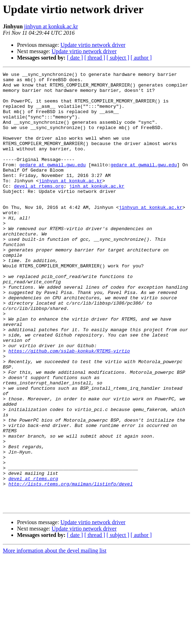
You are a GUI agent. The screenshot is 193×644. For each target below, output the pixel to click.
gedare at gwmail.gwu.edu (53, 184)
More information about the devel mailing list (55, 638)
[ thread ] (95, 58)
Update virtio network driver (93, 45)
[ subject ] (118, 58)
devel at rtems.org (39, 209)
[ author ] (141, 58)
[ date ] (75, 58)
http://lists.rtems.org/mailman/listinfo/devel (71, 567)
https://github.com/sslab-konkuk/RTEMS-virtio (69, 407)
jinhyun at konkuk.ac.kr (51, 26)
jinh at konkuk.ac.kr (97, 209)
